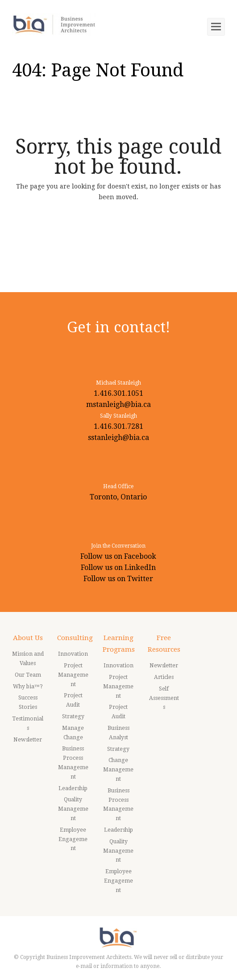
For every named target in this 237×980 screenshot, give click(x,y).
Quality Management (73, 809)
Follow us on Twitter (118, 579)
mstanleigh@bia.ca (118, 404)
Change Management (118, 770)
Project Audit (73, 700)
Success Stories (28, 702)
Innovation (73, 654)
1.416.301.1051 (118, 393)
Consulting (75, 638)
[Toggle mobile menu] (216, 27)
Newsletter (28, 740)
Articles (164, 677)
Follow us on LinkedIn (118, 567)
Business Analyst (118, 733)
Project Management (73, 675)
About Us (28, 638)
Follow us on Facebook (118, 556)
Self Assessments (164, 698)
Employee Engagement (73, 839)
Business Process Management (73, 762)
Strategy (73, 716)
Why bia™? (28, 687)
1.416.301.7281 (118, 426)
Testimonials (28, 723)
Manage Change (73, 733)
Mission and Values (28, 659)
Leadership (73, 788)
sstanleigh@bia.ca (118, 438)
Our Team (28, 675)
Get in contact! (118, 327)
